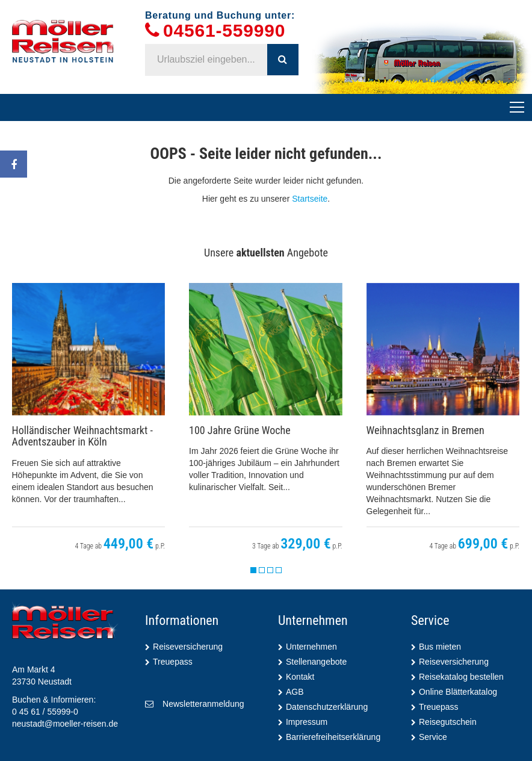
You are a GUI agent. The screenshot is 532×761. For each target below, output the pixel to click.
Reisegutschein (448, 722)
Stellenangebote (316, 662)
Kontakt (300, 677)
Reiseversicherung (188, 647)
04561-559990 (224, 31)
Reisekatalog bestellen (461, 677)
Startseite (310, 199)
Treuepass (173, 662)
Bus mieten (440, 647)
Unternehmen (311, 647)
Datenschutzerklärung (327, 707)
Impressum (307, 722)
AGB (295, 692)
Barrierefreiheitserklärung (333, 737)
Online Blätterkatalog (458, 692)
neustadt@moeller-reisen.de (65, 724)
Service (433, 737)
